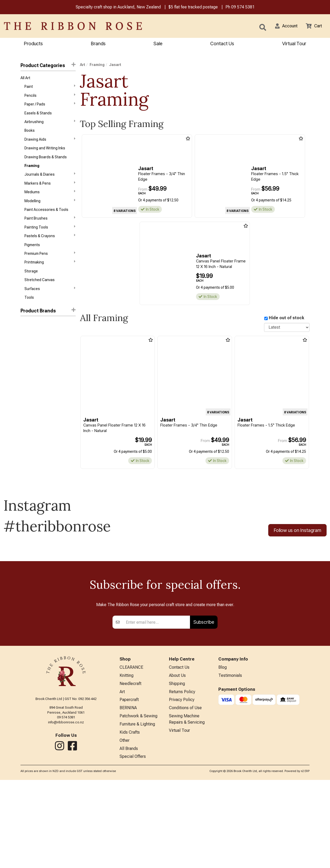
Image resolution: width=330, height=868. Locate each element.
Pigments (32, 257)
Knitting (127, 758)
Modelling (50, 210)
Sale (158, 44)
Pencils (50, 98)
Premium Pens (50, 266)
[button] (283, 27)
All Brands (129, 836)
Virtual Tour (179, 817)
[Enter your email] (156, 704)
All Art (25, 79)
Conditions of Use (185, 793)
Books (30, 135)
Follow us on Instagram (297, 532)
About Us (177, 758)
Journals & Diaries (50, 182)
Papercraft (129, 784)
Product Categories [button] (48, 66)
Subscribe (204, 704)
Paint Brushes (50, 229)
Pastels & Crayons (50, 248)
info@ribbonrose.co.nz (66, 804)
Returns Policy (182, 776)
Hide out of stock (287, 319)
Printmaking (50, 276)
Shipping (177, 767)
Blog (223, 750)
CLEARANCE (131, 750)
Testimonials (230, 758)
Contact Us (222, 44)
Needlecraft (130, 767)
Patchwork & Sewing (138, 801)
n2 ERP (305, 859)
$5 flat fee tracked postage (193, 7)
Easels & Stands (38, 116)
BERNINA (128, 793)
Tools (29, 314)
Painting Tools (50, 238)
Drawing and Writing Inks (45, 154)
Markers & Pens (50, 191)
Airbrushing (50, 126)
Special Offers (133, 845)
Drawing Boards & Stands (46, 164)
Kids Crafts (130, 819)
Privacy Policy (182, 784)
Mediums (50, 201)
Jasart (27, 341)
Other (125, 827)
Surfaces (50, 304)
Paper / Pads (50, 107)
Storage (31, 286)
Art (82, 65)
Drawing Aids (50, 144)
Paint (50, 88)
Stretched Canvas (40, 295)
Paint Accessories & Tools (46, 220)
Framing (32, 173)
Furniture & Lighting (137, 810)
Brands (98, 44)
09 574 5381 (243, 7)
